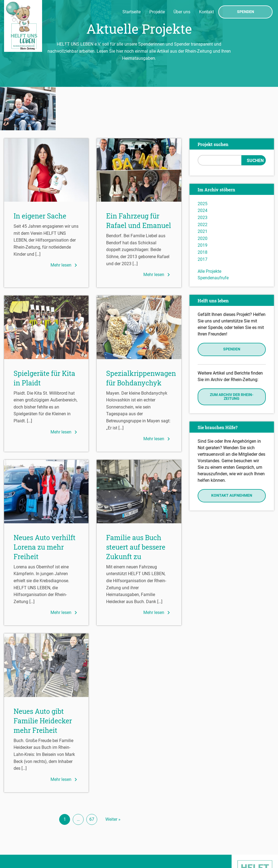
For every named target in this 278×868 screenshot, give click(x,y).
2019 (203, 202)
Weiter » (113, 776)
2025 (203, 160)
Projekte (157, 12)
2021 (203, 188)
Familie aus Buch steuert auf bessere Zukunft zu (136, 504)
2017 (203, 216)
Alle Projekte (209, 228)
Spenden (246, 12)
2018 (203, 209)
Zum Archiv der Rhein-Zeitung (232, 353)
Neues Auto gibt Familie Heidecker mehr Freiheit (43, 677)
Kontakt (206, 12)
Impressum (16, 841)
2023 (203, 174)
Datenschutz (18, 849)
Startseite (132, 12)
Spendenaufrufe (213, 234)
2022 (203, 181)
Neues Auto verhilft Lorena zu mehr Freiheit (45, 504)
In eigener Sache (40, 172)
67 (92, 776)
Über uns (182, 12)
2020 (203, 195)
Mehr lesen (65, 222)
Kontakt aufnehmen (232, 452)
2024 (203, 167)
